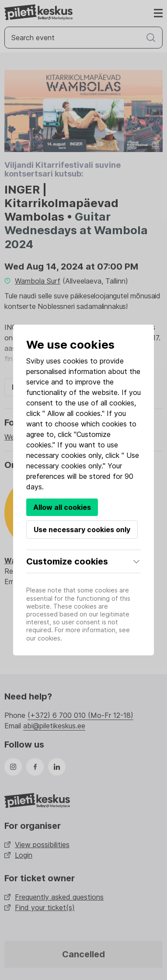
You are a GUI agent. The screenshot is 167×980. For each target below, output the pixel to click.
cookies (75, 361)
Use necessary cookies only (82, 530)
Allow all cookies (62, 507)
